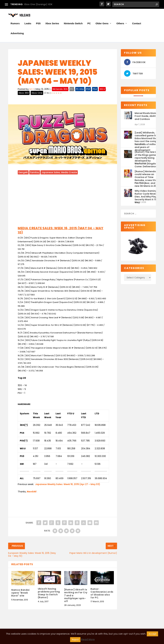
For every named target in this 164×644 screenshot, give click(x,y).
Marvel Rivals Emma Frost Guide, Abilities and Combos (147, 116)
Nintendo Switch (73, 25)
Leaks (28, 25)
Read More (88, 639)
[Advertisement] (63, 201)
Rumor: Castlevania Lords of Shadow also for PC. (102, 594)
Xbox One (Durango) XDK (38, 4)
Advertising (17, 34)
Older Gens (102, 25)
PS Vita (80, 89)
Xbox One (37, 93)
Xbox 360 (24, 93)
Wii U (102, 89)
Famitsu (35, 173)
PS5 (38, 25)
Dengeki (23, 173)
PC (89, 25)
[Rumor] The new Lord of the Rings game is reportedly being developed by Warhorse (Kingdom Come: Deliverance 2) (147, 157)
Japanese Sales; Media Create (59, 173)
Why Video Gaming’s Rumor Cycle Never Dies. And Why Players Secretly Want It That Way (147, 195)
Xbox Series (52, 25)
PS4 (95, 89)
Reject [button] (75, 640)
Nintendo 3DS (60, 89)
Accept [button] (152, 634)
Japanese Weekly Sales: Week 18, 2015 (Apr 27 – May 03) (68, 485)
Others (120, 25)
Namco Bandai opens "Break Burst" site (20, 593)
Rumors (15, 25)
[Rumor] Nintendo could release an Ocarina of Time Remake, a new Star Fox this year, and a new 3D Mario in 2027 (147, 176)
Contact (137, 25)
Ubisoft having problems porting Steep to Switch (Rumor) (49, 593)
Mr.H (32, 89)
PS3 (88, 89)
